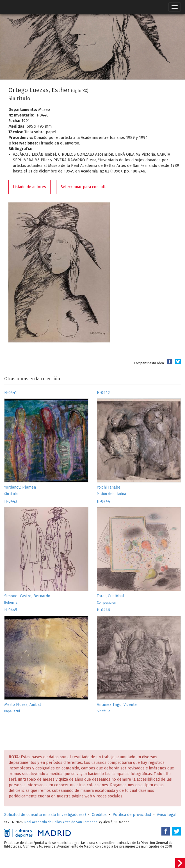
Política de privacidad (132, 815)
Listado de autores (29, 187)
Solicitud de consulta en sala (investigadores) (45, 815)
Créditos (99, 815)
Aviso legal (167, 815)
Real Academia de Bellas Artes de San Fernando (61, 822)
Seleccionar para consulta (84, 187)
